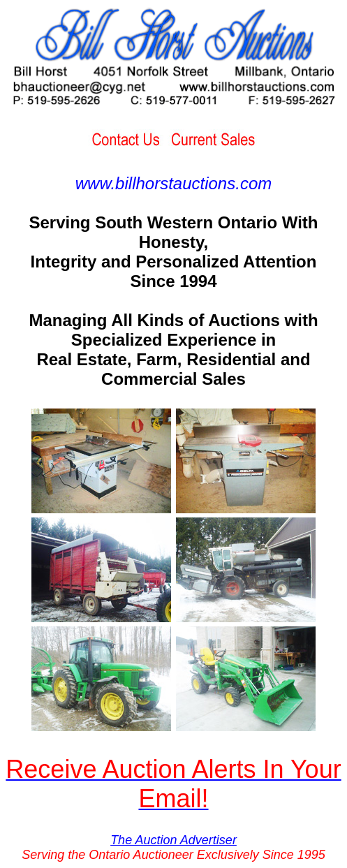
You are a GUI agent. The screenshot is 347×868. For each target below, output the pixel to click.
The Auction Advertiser (173, 840)
